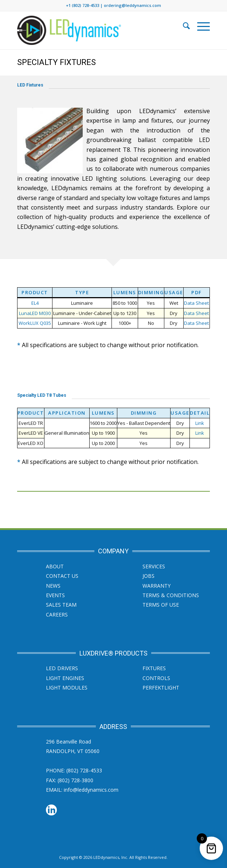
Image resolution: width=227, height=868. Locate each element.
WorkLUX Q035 (35, 323)
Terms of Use (161, 605)
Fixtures (154, 668)
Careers (57, 614)
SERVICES (154, 566)
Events (55, 595)
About (55, 566)
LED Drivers (62, 668)
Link (200, 423)
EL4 (35, 303)
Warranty (156, 586)
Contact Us (62, 576)
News (53, 586)
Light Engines (65, 678)
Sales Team (61, 605)
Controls (156, 678)
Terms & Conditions (171, 595)
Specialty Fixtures (56, 62)
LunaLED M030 (35, 313)
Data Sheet (196, 303)
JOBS (148, 576)
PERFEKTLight (161, 688)
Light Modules (67, 688)
